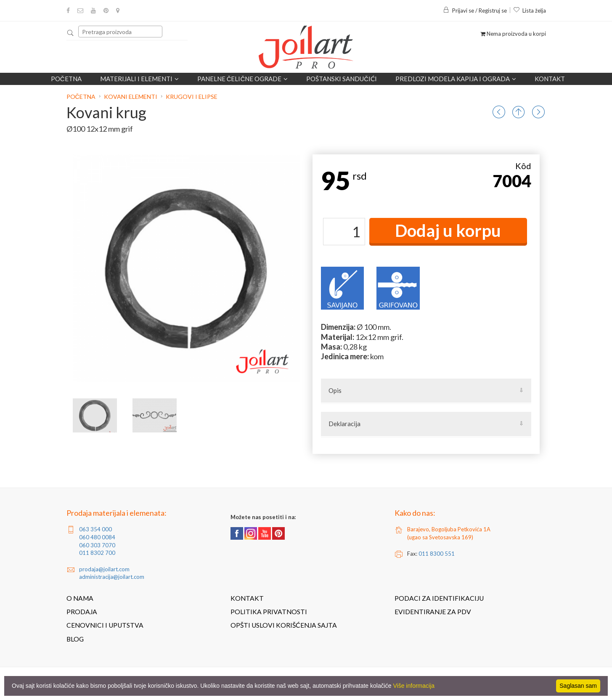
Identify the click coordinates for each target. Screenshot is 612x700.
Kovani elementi (131, 97)
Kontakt (550, 79)
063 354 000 (95, 529)
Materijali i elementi (139, 79)
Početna (66, 79)
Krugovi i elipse (192, 97)
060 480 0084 (97, 537)
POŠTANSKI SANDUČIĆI (342, 79)
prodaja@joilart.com (104, 569)
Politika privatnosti (269, 612)
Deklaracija (344, 424)
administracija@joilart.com (112, 577)
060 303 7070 (97, 545)
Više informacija (414, 686)
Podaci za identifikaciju (439, 598)
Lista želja (530, 11)
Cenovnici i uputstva (105, 625)
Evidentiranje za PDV (433, 612)
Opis (335, 390)
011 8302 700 (97, 553)
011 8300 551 (437, 554)
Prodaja (82, 612)
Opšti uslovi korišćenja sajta (284, 625)
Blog (75, 639)
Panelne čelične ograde (243, 79)
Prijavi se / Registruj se (475, 11)
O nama (80, 598)
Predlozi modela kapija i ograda (456, 79)
